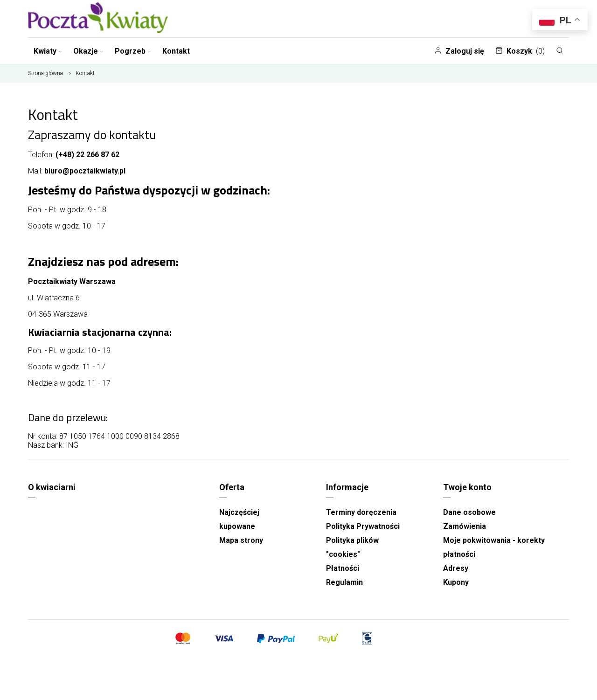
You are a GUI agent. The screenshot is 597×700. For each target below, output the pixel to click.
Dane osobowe (469, 512)
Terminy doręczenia (361, 512)
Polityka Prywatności (363, 526)
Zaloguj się (459, 51)
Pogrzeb (133, 51)
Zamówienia (465, 526)
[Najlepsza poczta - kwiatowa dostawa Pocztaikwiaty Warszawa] (98, 19)
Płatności (343, 568)
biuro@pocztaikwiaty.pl (85, 171)
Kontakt (176, 51)
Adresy (456, 568)
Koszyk (520, 51)
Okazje (88, 51)
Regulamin (344, 582)
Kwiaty (48, 51)
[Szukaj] (560, 50)
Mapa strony (241, 540)
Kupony (456, 582)
